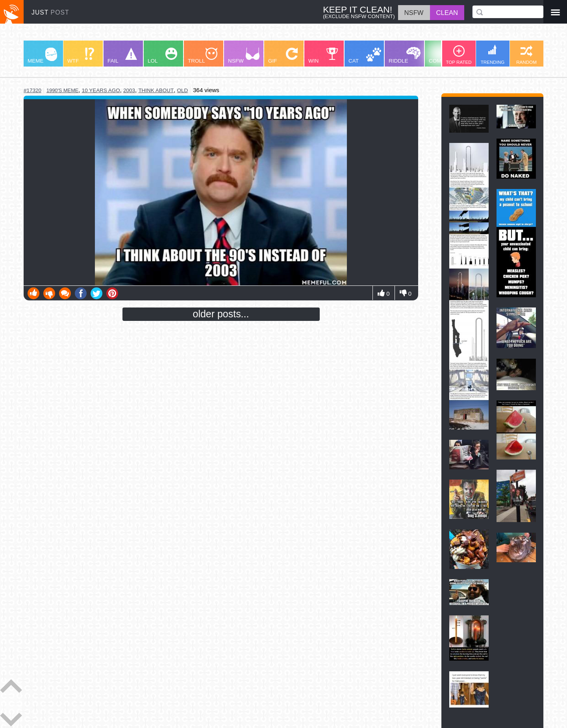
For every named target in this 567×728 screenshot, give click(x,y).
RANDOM (526, 55)
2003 (129, 90)
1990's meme (62, 90)
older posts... (221, 314)
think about (156, 90)
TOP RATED (459, 55)
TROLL (203, 56)
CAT (365, 56)
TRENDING (493, 55)
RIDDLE (405, 55)
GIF (283, 56)
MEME (42, 56)
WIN (323, 56)
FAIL (122, 56)
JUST (50, 12)
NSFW (244, 56)
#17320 (32, 90)
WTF (81, 56)
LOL (162, 56)
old (183, 90)
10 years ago (101, 90)
